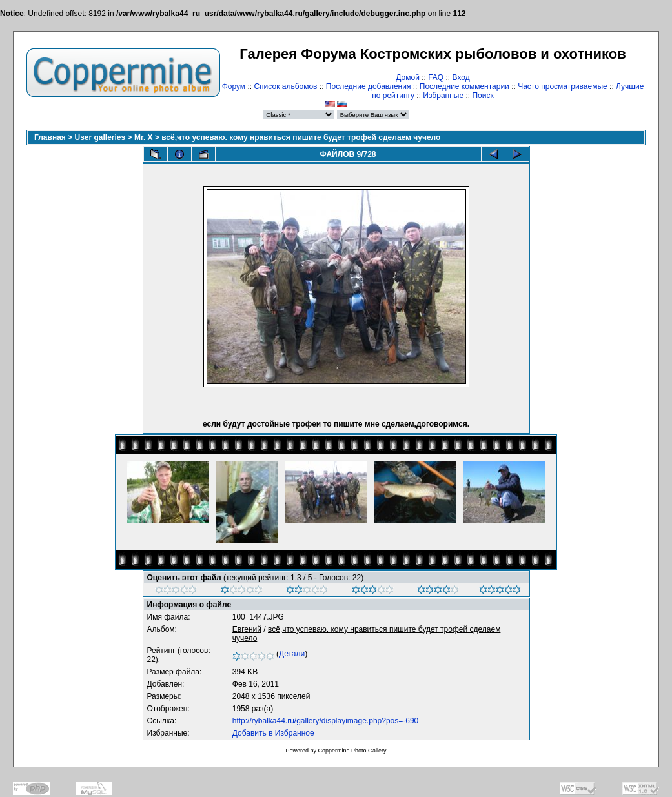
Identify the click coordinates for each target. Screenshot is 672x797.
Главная (50, 137)
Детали (292, 654)
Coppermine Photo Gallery (352, 751)
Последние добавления (369, 86)
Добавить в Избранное (273, 733)
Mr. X (144, 137)
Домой (408, 77)
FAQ (436, 77)
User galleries (100, 137)
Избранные (443, 96)
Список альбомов (285, 86)
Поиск (483, 96)
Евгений (247, 629)
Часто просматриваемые (563, 86)
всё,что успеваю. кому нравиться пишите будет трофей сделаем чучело (301, 137)
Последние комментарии (464, 86)
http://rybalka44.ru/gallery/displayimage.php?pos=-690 (326, 721)
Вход (461, 77)
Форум (234, 86)
